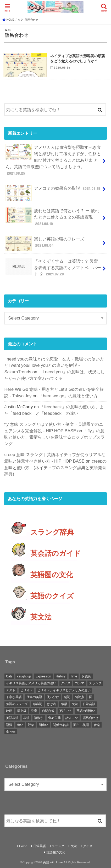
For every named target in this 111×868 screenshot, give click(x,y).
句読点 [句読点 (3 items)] (80, 697)
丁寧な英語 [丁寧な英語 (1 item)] (14, 697)
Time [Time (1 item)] (74, 676)
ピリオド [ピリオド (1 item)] (26, 690)
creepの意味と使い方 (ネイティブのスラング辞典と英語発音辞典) (55, 467)
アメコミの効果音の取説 (53, 190)
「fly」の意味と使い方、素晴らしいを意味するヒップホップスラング (54, 437)
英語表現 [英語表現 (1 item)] (12, 718)
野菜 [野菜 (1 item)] (31, 725)
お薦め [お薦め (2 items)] (86, 676)
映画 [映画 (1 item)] (9, 711)
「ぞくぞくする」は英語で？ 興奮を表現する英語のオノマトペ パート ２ (53, 267)
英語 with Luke (53, 862)
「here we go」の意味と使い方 (68, 396)
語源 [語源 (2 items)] (9, 725)
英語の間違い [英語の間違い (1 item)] (86, 711)
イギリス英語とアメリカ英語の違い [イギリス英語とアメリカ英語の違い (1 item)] (31, 683)
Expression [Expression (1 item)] (43, 676)
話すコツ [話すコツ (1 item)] (72, 718)
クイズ (88, 846)
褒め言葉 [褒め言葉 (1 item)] (54, 718)
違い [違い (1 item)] (20, 725)
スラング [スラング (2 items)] (95, 683)
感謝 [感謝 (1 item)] (64, 704)
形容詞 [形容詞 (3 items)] (37, 704)
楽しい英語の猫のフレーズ (45, 244)
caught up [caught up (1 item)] (24, 676)
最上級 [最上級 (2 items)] (22, 711)
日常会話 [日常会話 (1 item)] (89, 704)
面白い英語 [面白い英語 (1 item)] (81, 725)
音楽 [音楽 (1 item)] (97, 725)
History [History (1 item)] (61, 676)
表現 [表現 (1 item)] (26, 718)
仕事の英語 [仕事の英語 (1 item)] (34, 697)
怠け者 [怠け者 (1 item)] (51, 704)
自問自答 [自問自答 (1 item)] (48, 711)
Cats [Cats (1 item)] (9, 676)
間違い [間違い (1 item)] (43, 725)
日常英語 (40, 846)
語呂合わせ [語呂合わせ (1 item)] (91, 718)
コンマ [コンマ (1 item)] (80, 683)
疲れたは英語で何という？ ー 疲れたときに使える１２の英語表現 (52, 217)
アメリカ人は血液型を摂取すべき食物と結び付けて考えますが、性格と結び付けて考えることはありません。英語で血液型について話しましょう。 (53, 160)
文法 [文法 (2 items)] (75, 704)
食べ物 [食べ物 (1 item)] (11, 732)
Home (23, 846)
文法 (74, 846)
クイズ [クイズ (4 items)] (66, 683)
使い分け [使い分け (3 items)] (53, 697)
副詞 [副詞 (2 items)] (67, 697)
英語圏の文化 (56, 852)
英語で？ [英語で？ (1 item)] (65, 711)
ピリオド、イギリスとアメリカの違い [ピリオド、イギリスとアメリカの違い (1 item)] (64, 690)
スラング (58, 846)
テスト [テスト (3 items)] (11, 690)
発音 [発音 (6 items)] (34, 711)
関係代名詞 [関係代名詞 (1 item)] (61, 725)
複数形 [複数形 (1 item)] (39, 718)
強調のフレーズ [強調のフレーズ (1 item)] (17, 704)
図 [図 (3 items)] (91, 697)
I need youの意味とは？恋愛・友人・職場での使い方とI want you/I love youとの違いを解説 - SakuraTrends (54, 365)
